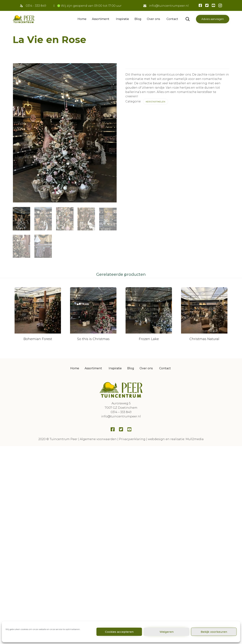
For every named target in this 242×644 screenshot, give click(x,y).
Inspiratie (122, 19)
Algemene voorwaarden (98, 431)
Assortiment (101, 19)
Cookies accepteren (119, 632)
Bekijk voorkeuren (214, 632)
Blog (138, 19)
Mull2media (195, 431)
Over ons (153, 19)
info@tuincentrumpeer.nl (169, 6)
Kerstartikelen (155, 102)
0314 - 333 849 (36, 6)
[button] (213, 19)
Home (82, 19)
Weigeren (167, 632)
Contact (172, 19)
